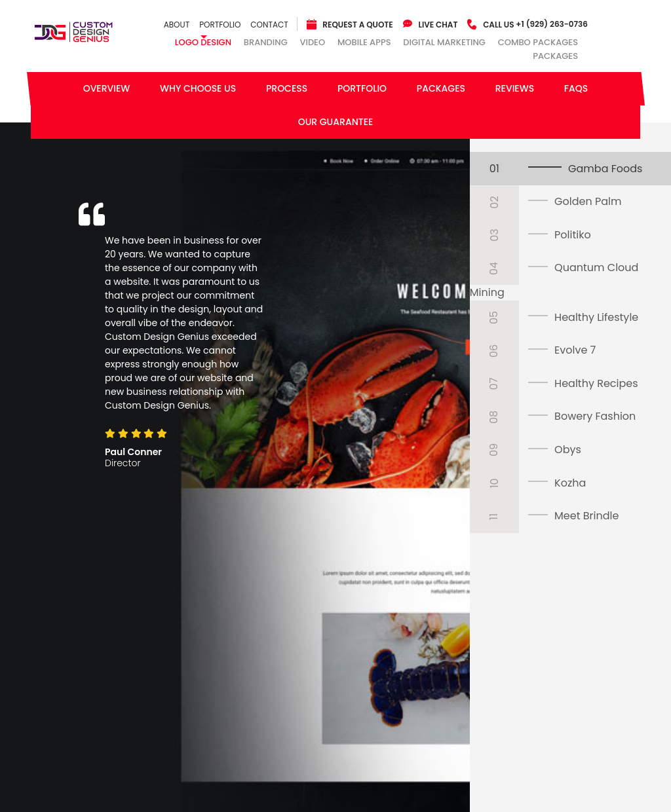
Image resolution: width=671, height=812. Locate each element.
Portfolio (220, 25)
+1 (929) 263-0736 (535, 24)
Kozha (570, 483)
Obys (568, 450)
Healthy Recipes (596, 383)
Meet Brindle (586, 516)
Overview (107, 88)
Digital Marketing (444, 42)
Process (287, 88)
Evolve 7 (575, 350)
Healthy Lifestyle (596, 317)
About (177, 25)
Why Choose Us (198, 88)
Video (312, 42)
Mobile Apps (364, 42)
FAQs (576, 88)
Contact (269, 25)
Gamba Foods (605, 169)
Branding (266, 42)
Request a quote (357, 25)
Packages (555, 57)
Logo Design (203, 42)
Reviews (515, 88)
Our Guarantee (336, 122)
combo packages (538, 42)
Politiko (573, 235)
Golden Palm (588, 201)
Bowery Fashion (595, 416)
